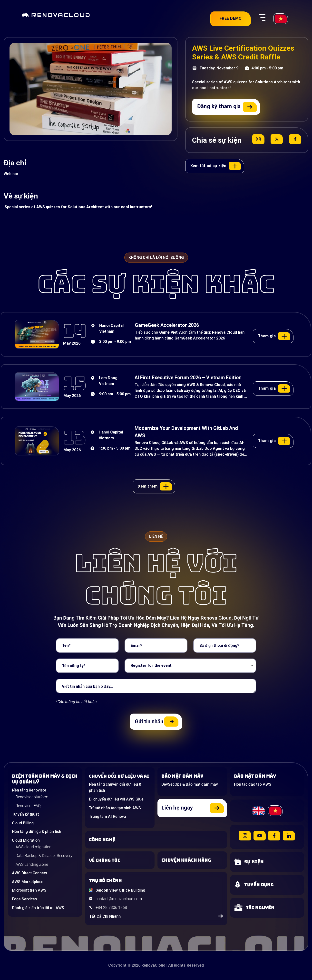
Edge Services (24, 899)
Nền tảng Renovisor (29, 790)
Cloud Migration (26, 840)
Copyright (117, 965)
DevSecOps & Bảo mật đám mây (190, 784)
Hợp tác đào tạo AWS (253, 784)
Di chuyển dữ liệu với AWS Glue (116, 799)
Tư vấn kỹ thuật (25, 814)
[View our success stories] (192, 860)
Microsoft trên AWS (29, 890)
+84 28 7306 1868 (111, 908)
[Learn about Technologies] (156, 840)
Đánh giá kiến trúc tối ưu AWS (38, 908)
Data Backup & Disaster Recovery (44, 856)
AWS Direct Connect (29, 873)
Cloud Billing (23, 823)
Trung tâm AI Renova (107, 816)
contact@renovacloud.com (119, 899)
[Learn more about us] (120, 860)
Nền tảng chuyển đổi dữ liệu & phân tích (115, 787)
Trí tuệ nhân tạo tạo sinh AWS (115, 808)
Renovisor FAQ (28, 806)
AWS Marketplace (28, 882)
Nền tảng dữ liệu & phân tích (37, 832)
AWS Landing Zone (32, 864)
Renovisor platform (32, 797)
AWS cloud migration (34, 847)
